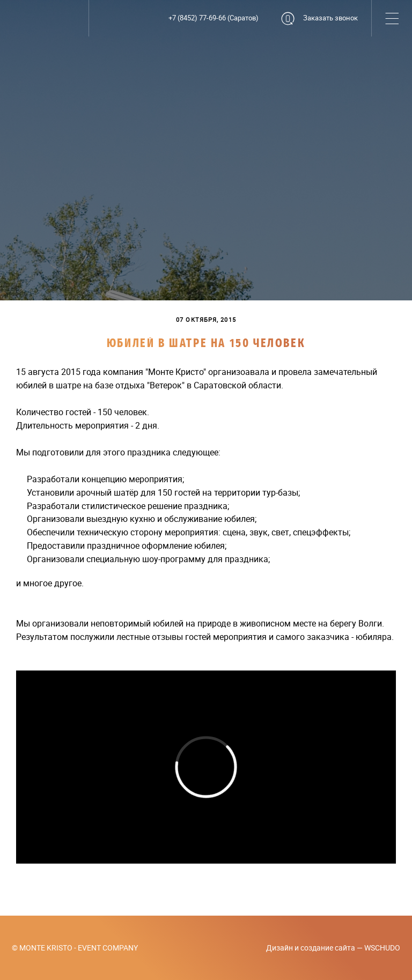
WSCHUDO (382, 948)
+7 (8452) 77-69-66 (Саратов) (214, 18)
